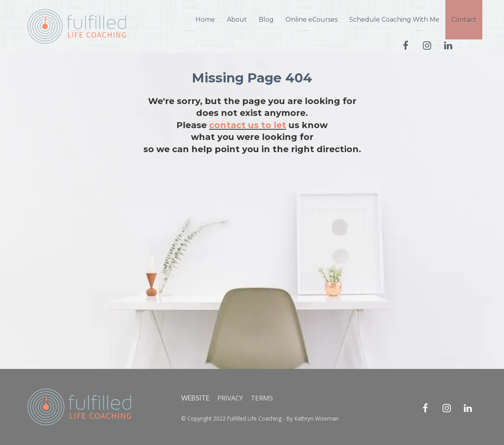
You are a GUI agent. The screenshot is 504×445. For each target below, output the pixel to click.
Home (205, 20)
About (237, 20)
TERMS (262, 398)
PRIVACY (230, 398)
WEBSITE (195, 398)
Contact (464, 20)
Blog (266, 20)
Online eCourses (311, 20)
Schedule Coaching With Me (394, 20)
